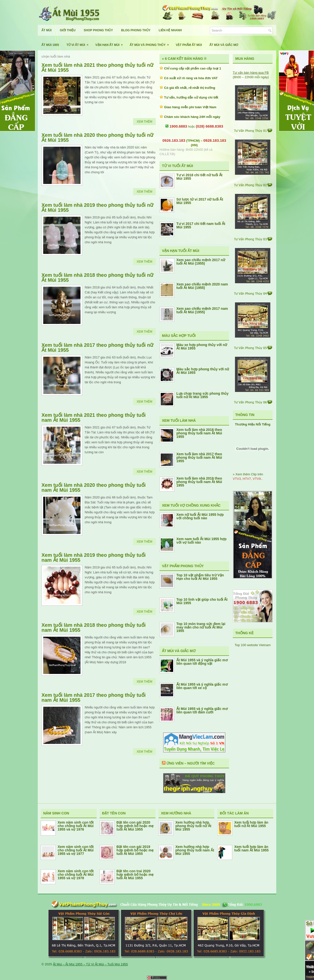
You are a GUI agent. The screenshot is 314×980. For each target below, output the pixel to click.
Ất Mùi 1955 (50, 45)
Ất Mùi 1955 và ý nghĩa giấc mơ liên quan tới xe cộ (202, 686)
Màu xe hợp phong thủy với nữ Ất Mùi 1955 (202, 347)
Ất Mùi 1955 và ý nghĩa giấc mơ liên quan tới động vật (202, 662)
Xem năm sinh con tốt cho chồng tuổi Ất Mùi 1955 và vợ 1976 (76, 826)
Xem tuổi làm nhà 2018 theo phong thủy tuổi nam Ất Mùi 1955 (94, 628)
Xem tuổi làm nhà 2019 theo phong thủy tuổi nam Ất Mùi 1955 (94, 558)
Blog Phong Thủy (136, 30)
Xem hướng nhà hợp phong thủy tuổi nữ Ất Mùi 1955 (193, 826)
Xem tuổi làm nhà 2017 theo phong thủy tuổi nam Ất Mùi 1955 (94, 698)
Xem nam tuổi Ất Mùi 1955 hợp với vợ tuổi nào (201, 541)
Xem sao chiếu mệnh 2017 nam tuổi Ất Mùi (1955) (202, 310)
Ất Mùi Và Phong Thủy (151, 43)
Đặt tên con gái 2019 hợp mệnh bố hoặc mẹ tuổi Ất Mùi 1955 (135, 850)
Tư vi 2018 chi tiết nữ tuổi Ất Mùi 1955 (199, 177)
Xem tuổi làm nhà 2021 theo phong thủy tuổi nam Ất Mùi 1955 (94, 418)
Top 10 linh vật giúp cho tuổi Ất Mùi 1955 (202, 601)
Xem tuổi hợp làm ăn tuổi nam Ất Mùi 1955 (251, 848)
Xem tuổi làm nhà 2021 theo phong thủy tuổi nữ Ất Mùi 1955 (97, 68)
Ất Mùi (47, 30)
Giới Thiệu (68, 30)
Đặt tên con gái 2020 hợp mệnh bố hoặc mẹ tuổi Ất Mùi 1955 (135, 826)
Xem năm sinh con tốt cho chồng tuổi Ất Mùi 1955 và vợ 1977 (76, 850)
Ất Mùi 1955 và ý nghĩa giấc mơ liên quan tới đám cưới (202, 710)
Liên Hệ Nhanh (170, 30)
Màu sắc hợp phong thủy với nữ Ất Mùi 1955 (203, 371)
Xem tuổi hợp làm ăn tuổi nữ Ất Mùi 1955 (251, 824)
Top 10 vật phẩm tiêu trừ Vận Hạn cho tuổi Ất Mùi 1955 (200, 577)
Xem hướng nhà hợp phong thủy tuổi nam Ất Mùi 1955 (195, 850)
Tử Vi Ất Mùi (79, 43)
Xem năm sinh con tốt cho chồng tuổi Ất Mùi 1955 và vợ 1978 (76, 875)
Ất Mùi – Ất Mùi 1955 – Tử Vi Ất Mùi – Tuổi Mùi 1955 (90, 964)
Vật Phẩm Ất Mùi (189, 45)
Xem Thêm (144, 122)
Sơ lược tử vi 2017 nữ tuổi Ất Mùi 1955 (200, 201)
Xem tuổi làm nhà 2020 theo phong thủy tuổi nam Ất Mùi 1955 (94, 488)
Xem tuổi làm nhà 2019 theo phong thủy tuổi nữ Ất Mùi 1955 (97, 208)
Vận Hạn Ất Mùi (111, 43)
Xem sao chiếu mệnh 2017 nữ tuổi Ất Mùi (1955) (201, 262)
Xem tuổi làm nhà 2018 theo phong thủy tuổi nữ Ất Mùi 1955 (97, 278)
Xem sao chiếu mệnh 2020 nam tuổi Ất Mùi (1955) (202, 286)
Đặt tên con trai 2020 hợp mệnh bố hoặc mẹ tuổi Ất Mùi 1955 (135, 875)
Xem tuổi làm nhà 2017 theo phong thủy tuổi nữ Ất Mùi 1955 (97, 348)
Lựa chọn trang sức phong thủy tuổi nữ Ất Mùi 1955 (202, 395)
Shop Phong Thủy (98, 30)
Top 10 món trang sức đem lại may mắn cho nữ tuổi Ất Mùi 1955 (201, 627)
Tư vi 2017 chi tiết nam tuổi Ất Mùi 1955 (201, 225)
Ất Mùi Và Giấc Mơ (224, 45)
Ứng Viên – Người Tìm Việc (191, 763)
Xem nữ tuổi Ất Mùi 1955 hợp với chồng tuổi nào (200, 516)
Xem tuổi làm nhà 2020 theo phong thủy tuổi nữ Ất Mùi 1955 (97, 138)
